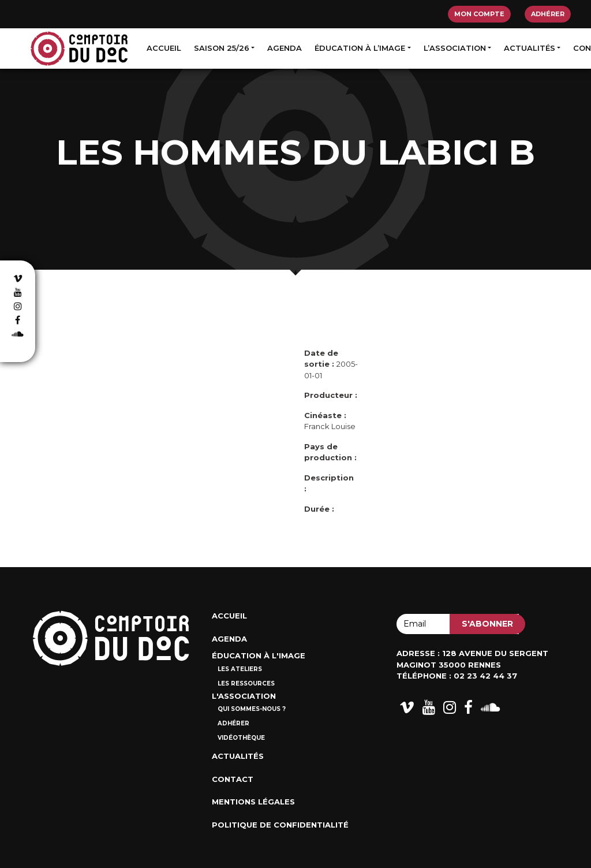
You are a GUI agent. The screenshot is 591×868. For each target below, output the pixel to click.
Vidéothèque (241, 738)
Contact (233, 779)
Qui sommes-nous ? (252, 709)
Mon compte (479, 14)
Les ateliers (240, 669)
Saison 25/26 (222, 48)
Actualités (530, 48)
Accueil (164, 48)
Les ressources (246, 683)
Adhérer (548, 14)
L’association (455, 48)
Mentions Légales (253, 802)
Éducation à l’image (360, 48)
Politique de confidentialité (280, 825)
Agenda (285, 48)
